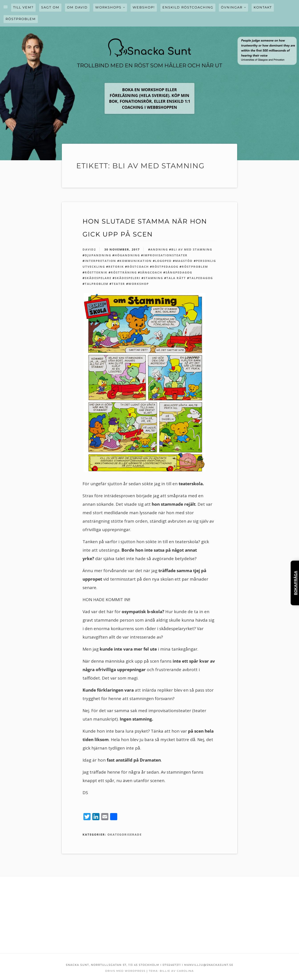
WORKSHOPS (108, 7)
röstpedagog (165, 267)
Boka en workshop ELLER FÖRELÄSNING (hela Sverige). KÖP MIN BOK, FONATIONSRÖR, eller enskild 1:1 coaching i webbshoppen (150, 98)
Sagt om (50, 7)
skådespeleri (128, 278)
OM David (77, 7)
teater (118, 284)
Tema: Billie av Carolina (171, 971)
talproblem (97, 284)
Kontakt (263, 7)
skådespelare (98, 278)
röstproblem (195, 267)
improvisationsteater (165, 255)
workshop (139, 284)
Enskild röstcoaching (188, 7)
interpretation (100, 261)
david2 (89, 249)
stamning (153, 278)
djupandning (98, 255)
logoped (163, 261)
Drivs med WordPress (125, 971)
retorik (116, 267)
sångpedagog (179, 272)
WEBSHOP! (144, 7)
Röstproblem (21, 19)
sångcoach (151, 272)
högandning (127, 255)
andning (159, 249)
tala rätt (176, 278)
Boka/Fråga (296, 583)
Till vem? (23, 7)
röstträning (124, 272)
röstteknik (96, 272)
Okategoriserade (125, 834)
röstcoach (138, 267)
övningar (232, 7)
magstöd (184, 261)
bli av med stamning (192, 249)
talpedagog (201, 278)
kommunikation (136, 261)
